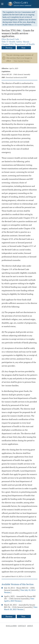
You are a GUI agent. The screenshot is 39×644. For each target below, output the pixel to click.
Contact (22, 626)
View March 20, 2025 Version (21, 608)
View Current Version (22, 61)
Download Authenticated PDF (16, 77)
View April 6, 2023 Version (19, 600)
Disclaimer (11, 626)
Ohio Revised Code (10, 39)
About (30, 626)
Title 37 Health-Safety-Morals (15, 42)
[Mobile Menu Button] (2, 4)
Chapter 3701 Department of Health (18, 44)
